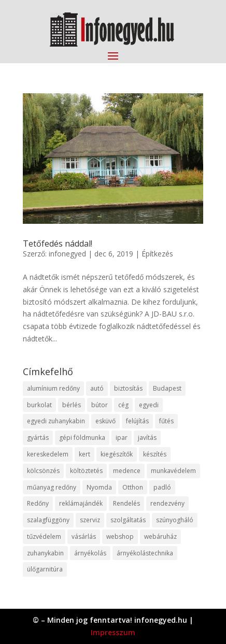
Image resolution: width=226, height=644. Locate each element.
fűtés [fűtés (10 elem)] (166, 421)
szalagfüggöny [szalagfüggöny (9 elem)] (48, 520)
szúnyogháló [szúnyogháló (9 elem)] (175, 520)
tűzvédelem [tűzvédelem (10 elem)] (44, 536)
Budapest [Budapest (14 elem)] (167, 388)
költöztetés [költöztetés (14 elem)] (86, 471)
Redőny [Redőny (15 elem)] (38, 503)
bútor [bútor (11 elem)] (100, 405)
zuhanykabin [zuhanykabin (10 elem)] (45, 553)
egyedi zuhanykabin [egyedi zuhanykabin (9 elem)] (56, 421)
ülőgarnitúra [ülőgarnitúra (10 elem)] (45, 569)
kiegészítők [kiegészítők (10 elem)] (117, 454)
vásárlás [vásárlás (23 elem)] (84, 536)
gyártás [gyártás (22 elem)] (38, 438)
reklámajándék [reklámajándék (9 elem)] (81, 503)
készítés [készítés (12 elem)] (155, 454)
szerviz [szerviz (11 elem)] (90, 520)
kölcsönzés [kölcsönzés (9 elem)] (43, 471)
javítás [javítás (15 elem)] (147, 438)
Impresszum (113, 632)
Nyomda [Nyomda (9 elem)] (99, 487)
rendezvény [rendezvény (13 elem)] (167, 503)
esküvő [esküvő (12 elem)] (105, 421)
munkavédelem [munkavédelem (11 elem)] (173, 471)
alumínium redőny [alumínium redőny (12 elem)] (53, 388)
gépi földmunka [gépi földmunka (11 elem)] (82, 438)
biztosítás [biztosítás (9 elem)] (128, 388)
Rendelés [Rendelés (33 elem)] (126, 503)
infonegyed (67, 254)
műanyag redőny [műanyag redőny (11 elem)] (52, 487)
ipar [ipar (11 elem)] (122, 438)
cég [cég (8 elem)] (123, 405)
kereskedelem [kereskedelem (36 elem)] (48, 454)
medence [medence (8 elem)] (127, 471)
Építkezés (157, 254)
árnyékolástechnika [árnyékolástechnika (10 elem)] (145, 553)
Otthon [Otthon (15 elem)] (133, 487)
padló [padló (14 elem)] (162, 487)
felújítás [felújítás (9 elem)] (137, 421)
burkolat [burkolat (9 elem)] (39, 405)
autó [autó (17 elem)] (97, 388)
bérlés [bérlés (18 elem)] (72, 405)
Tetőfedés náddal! (58, 244)
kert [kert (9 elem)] (84, 454)
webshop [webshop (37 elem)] (120, 536)
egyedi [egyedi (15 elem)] (149, 405)
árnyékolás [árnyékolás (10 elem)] (90, 553)
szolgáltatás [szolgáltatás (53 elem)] (128, 520)
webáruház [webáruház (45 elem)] (160, 536)
